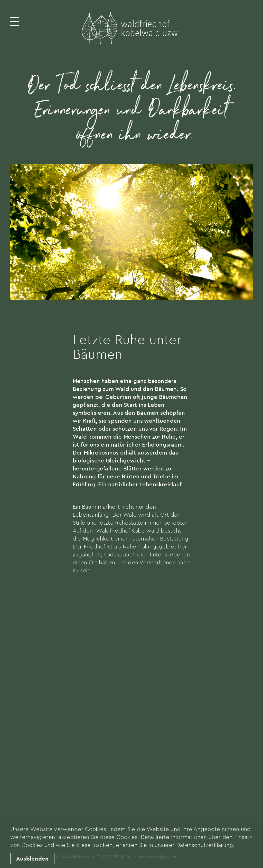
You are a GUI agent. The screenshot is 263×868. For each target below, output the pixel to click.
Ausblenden (32, 859)
